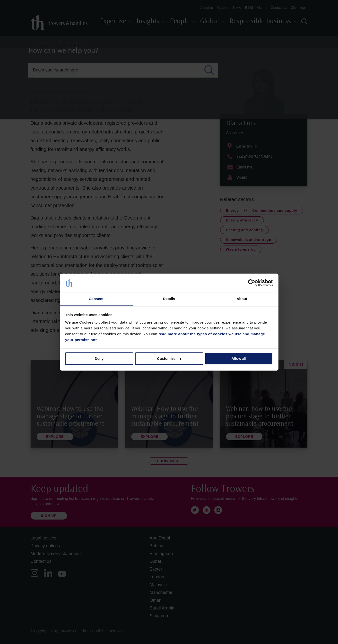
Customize (169, 358)
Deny (99, 358)
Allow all (239, 358)
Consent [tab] (96, 299)
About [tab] (242, 299)
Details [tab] (169, 299)
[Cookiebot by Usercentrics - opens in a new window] (252, 283)
